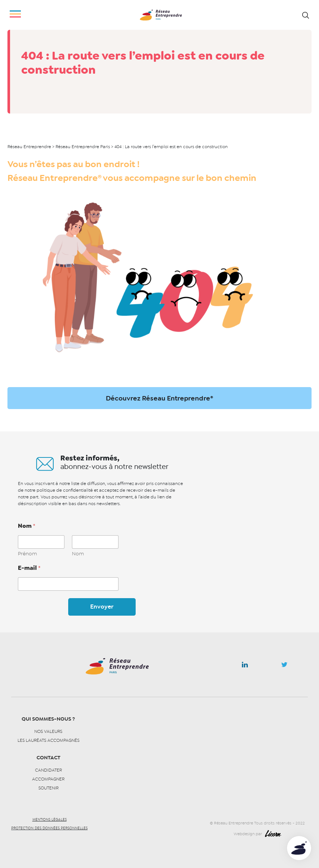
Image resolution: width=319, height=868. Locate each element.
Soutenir (48, 788)
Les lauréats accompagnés (48, 740)
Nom (78, 554)
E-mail (29, 568)
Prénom (27, 554)
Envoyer (102, 607)
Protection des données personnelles (49, 828)
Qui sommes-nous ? (48, 719)
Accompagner (48, 779)
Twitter (284, 667)
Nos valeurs (48, 731)
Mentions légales (50, 820)
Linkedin (245, 666)
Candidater (48, 770)
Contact (48, 758)
